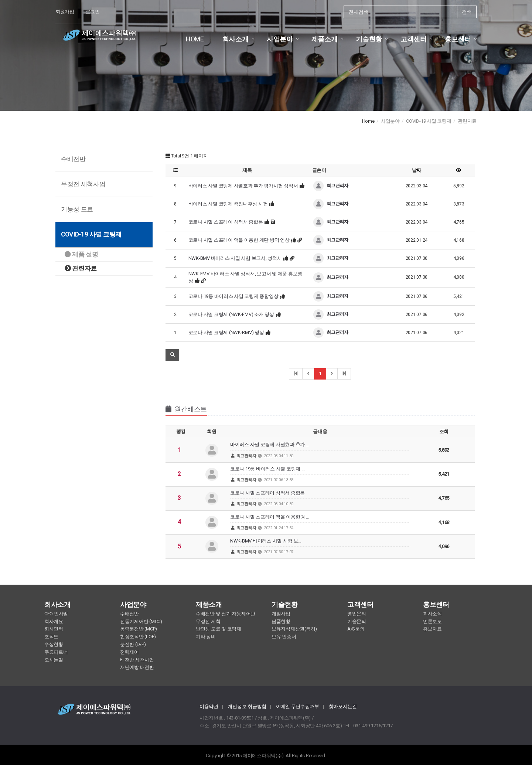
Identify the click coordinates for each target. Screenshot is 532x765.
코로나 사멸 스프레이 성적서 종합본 (226, 222)
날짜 (417, 170)
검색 (467, 12)
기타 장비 (206, 637)
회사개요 (54, 621)
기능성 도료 (77, 209)
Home (368, 121)
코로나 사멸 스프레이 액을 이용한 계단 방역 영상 (239, 240)
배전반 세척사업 (137, 660)
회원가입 (65, 12)
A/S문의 (356, 629)
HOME (195, 39)
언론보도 (432, 621)
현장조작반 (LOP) (138, 637)
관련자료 (81, 268)
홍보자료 (432, 629)
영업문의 (357, 614)
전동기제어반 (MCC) (141, 621)
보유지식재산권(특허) (294, 629)
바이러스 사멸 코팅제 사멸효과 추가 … (320, 450)
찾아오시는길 (343, 706)
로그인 (93, 12)
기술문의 (357, 621)
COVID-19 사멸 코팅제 (91, 234)
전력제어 (129, 652)
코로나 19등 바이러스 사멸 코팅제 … (320, 474)
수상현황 (54, 644)
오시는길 (54, 660)
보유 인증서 (284, 637)
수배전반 (73, 159)
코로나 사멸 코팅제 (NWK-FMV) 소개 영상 (231, 314)
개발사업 (281, 614)
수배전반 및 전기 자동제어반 (226, 614)
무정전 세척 (208, 621)
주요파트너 (56, 652)
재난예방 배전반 (137, 667)
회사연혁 (54, 629)
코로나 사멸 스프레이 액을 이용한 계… (320, 522)
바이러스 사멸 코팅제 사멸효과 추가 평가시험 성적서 (243, 186)
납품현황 (281, 621)
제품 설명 (81, 254)
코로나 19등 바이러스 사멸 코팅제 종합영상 (233, 296)
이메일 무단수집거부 (298, 706)
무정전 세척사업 (83, 184)
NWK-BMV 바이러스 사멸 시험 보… (320, 546)
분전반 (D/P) (133, 644)
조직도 (51, 637)
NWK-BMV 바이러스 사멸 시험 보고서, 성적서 (235, 258)
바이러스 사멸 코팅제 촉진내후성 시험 (228, 204)
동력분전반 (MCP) (139, 629)
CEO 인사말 (56, 614)
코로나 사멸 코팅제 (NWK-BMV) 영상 (226, 332)
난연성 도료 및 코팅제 (219, 629)
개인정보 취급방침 (247, 706)
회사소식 (432, 614)
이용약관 (209, 706)
